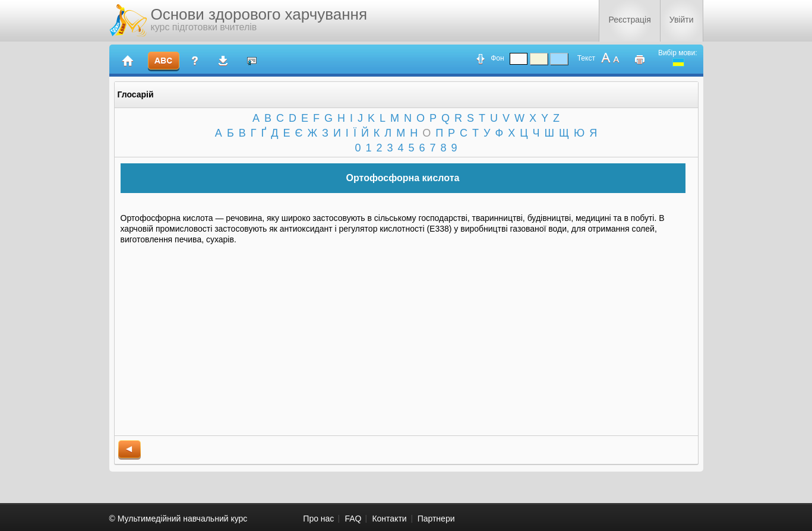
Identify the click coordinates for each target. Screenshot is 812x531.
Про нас (318, 519)
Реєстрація (629, 20)
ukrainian (678, 62)
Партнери (436, 519)
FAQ (353, 519)
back (129, 450)
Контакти (389, 519)
